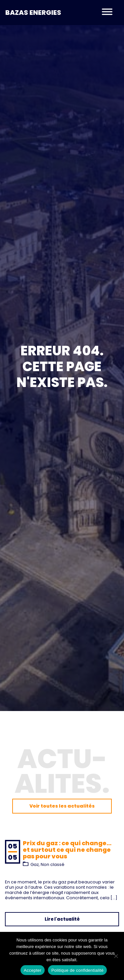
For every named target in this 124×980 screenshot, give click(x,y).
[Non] (116, 956)
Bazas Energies (33, 13)
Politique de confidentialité (77, 970)
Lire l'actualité (62, 919)
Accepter (33, 970)
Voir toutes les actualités (62, 806)
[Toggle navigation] (107, 13)
